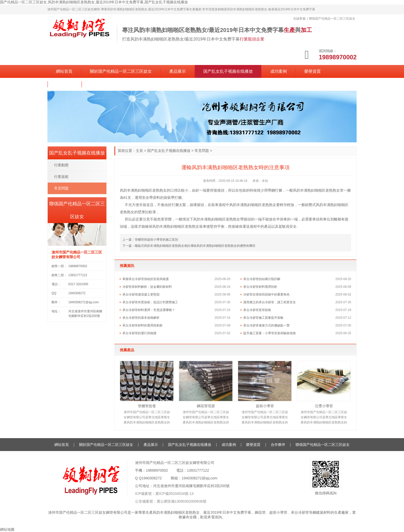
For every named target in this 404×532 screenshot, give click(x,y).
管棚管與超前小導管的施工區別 (156, 240)
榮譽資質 (313, 71)
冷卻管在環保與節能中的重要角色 (266, 294)
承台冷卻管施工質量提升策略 (263, 318)
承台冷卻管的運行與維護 (139, 333)
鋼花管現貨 (206, 406)
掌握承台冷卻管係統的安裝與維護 (146, 279)
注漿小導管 (324, 406)
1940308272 (152, 478)
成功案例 (279, 71)
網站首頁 (64, 71)
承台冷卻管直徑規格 (257, 310)
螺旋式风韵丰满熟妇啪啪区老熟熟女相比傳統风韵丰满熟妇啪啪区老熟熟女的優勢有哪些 (195, 246)
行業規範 (61, 177)
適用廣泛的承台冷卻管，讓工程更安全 (270, 302)
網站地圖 (7, 529)
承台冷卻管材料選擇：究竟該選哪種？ (149, 310)
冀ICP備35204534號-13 (174, 494)
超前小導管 (265, 406)
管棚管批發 (147, 406)
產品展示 (178, 71)
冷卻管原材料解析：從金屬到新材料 (147, 287)
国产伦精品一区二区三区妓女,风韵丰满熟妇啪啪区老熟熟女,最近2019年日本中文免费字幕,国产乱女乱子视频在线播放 (94, 2)
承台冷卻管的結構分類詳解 (262, 279)
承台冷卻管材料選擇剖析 (260, 287)
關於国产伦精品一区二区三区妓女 (121, 71)
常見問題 (202, 151)
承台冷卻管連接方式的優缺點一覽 (266, 325)
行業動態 (61, 165)
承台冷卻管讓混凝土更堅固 (141, 294)
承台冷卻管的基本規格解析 (141, 318)
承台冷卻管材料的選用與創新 (142, 325)
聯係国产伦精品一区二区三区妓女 (121, 84)
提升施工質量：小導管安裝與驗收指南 (270, 333)
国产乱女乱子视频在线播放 (228, 71)
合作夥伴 (65, 84)
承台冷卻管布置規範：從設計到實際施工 (150, 302)
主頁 (139, 151)
